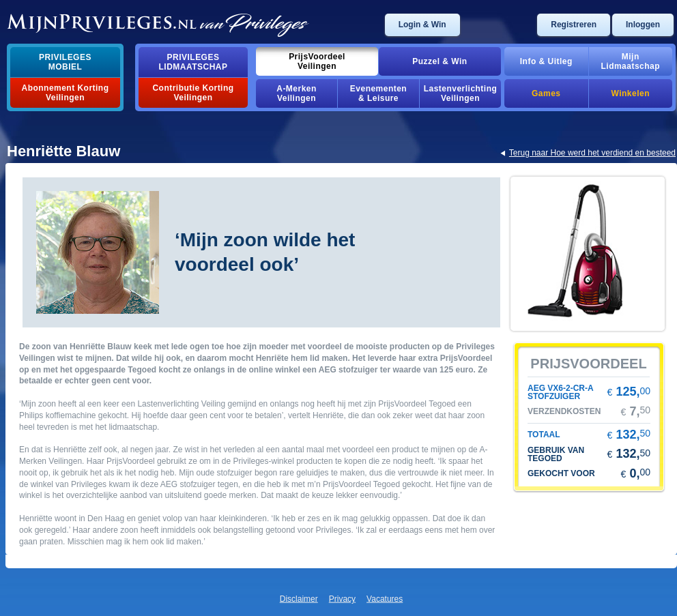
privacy (342, 599)
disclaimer (299, 599)
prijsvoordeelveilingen (317, 61)
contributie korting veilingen (193, 93)
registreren (574, 25)
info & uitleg (546, 61)
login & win (422, 25)
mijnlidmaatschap (631, 61)
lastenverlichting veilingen (461, 93)
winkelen (631, 93)
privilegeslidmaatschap (193, 62)
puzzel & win (440, 61)
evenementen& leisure (378, 93)
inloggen (643, 25)
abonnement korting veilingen (66, 93)
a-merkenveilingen (297, 93)
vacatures (385, 599)
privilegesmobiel (65, 62)
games (546, 93)
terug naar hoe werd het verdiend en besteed (592, 153)
